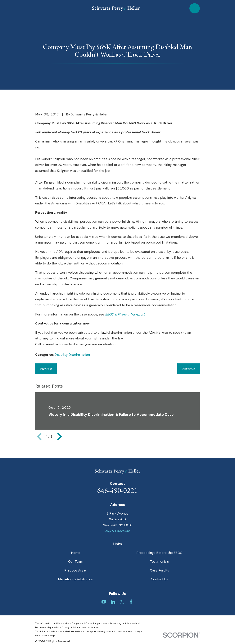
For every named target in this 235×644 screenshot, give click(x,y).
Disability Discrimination (72, 355)
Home (76, 553)
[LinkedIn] (113, 602)
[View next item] (60, 436)
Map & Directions (117, 531)
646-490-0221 (117, 490)
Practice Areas (76, 570)
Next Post (188, 369)
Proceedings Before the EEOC (159, 553)
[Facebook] (131, 602)
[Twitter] (122, 602)
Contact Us (159, 579)
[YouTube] (104, 602)
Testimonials (159, 562)
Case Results (159, 570)
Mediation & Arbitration (76, 579)
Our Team (76, 562)
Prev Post (46, 369)
